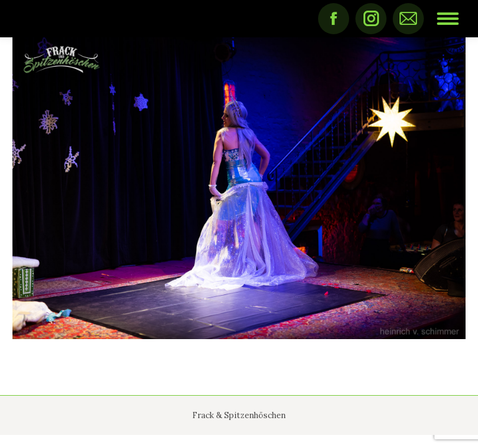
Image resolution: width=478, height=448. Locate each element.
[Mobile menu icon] (448, 19)
